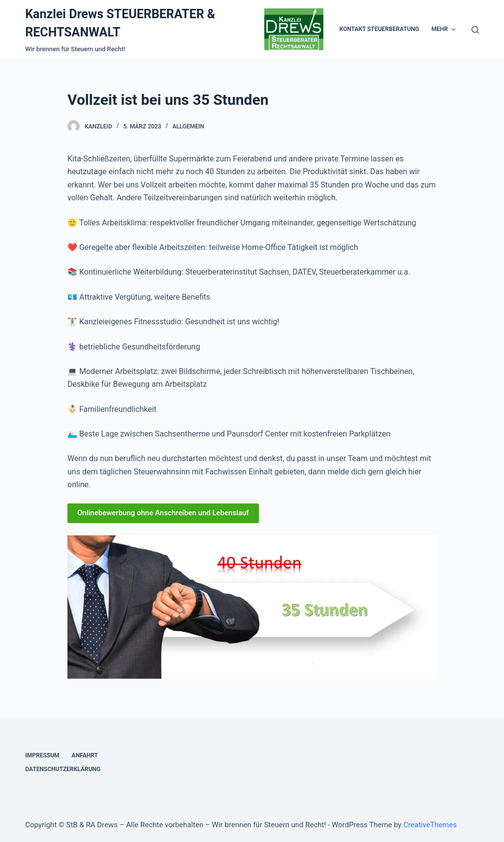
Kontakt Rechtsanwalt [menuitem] (392, 33)
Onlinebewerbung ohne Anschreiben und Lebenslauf (163, 522)
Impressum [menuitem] (42, 755)
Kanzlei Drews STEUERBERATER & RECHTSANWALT (79, 28)
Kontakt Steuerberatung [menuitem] (303, 33)
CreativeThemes (430, 825)
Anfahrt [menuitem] (85, 755)
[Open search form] (475, 34)
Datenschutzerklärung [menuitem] (63, 769)
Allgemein (188, 135)
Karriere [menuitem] (455, 33)
